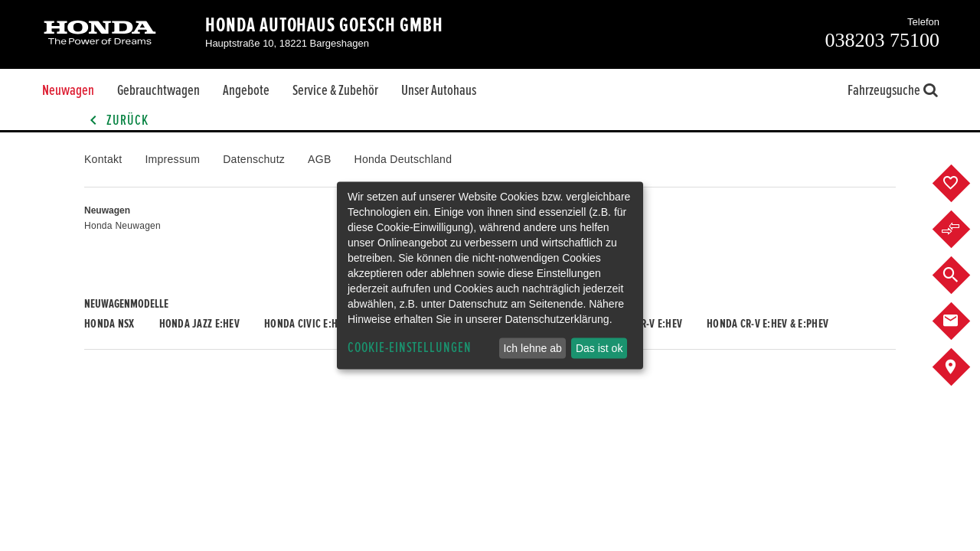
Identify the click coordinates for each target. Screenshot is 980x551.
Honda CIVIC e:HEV (306, 324)
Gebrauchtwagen (158, 90)
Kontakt (103, 159)
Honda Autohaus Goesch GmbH (324, 25)
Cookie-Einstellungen (410, 348)
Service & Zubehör (335, 90)
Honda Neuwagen (122, 226)
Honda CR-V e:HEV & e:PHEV (768, 324)
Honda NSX (109, 324)
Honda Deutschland (403, 159)
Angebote (246, 90)
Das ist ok (599, 348)
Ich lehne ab (532, 348)
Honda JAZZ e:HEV (199, 324)
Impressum (172, 159)
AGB (319, 159)
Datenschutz (254, 159)
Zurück (116, 121)
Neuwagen (68, 90)
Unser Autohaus (439, 90)
